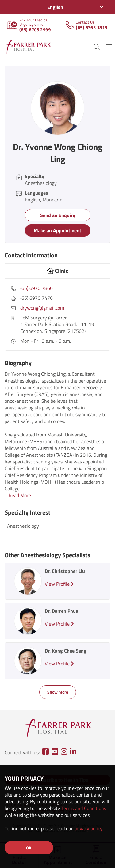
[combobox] (57, 7)
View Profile (59, 584)
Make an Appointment (57, 230)
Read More (20, 495)
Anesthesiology (23, 526)
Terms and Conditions (84, 808)
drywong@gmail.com (42, 308)
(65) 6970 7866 (36, 288)
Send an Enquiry (58, 215)
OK (29, 848)
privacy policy (88, 828)
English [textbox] (55, 7)
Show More (58, 692)
